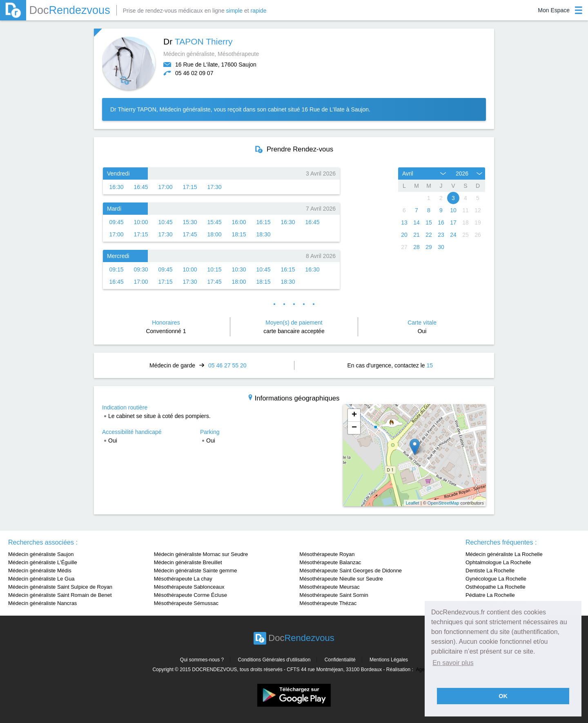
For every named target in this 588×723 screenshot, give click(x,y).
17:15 (190, 187)
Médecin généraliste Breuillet (188, 562)
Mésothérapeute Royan (327, 554)
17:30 (214, 187)
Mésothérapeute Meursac (329, 587)
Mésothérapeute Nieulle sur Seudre (341, 579)
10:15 (214, 269)
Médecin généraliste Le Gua (41, 579)
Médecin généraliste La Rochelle (504, 554)
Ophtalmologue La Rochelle (498, 562)
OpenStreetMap (443, 503)
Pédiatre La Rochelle (490, 595)
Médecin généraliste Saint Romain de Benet (60, 595)
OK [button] (503, 696)
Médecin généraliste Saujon (41, 554)
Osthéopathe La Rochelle (496, 587)
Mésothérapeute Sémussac (186, 603)
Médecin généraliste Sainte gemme (196, 571)
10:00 (141, 222)
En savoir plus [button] (453, 663)
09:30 (141, 269)
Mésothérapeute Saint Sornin (334, 595)
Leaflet (413, 503)
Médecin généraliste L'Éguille (43, 562)
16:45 (141, 187)
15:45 (214, 222)
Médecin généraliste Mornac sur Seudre (201, 554)
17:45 (190, 234)
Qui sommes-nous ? (202, 660)
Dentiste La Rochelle (490, 571)
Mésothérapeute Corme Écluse (190, 595)
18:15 (239, 234)
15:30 (190, 222)
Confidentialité (340, 660)
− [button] (354, 428)
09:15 (116, 269)
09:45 (116, 222)
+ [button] (354, 415)
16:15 (263, 222)
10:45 (165, 222)
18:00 (214, 234)
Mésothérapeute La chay (183, 579)
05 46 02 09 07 (194, 73)
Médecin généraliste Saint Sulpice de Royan (60, 587)
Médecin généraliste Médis (40, 571)
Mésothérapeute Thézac (328, 603)
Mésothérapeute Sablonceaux (189, 587)
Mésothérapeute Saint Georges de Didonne (351, 571)
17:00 (165, 187)
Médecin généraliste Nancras (42, 603)
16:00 (239, 222)
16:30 (116, 187)
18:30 (263, 234)
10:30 (239, 269)
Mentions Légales (389, 660)
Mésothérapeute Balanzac (330, 562)
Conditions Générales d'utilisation (274, 660)
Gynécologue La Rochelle (496, 579)
